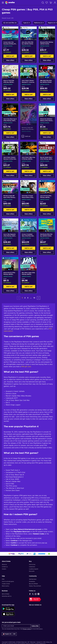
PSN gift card (26, 367)
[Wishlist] (47, 3)
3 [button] (28, 298)
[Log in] (55, 3)
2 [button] (25, 298)
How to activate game (8, 581)
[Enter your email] (16, 626)
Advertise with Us (7, 596)
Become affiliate (33, 584)
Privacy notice (27, 629)
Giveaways (32, 581)
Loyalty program (34, 569)
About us (4, 564)
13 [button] (34, 298)
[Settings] (9, 634)
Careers (4, 569)
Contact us (5, 567)
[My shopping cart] (51, 3)
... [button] (31, 298)
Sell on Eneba (6, 594)
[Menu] (3, 3)
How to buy (32, 564)
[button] (39, 298)
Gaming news (33, 579)
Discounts (32, 571)
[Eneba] (10, 3)
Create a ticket (6, 584)
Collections (32, 567)
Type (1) (27, 23)
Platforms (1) (39, 23)
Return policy (6, 586)
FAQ (3, 579)
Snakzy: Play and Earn (35, 586)
